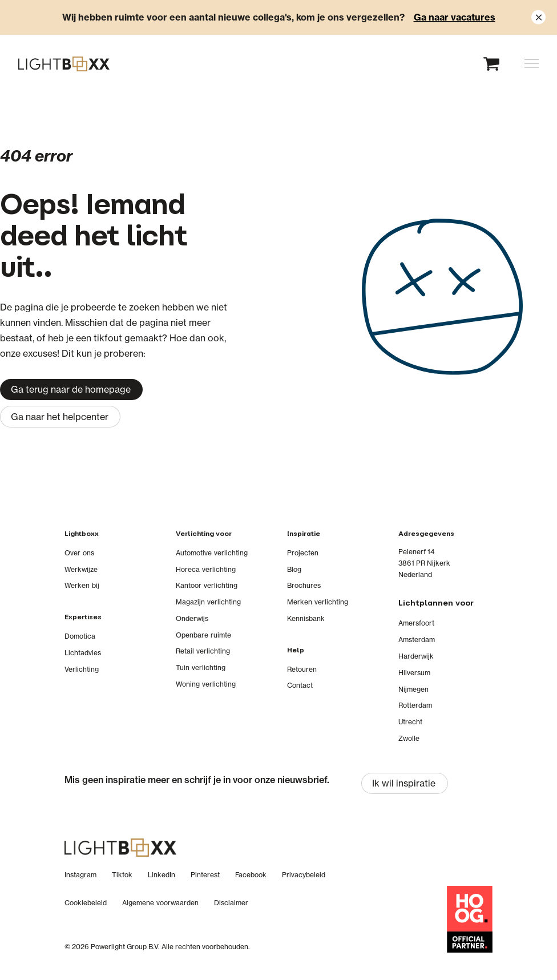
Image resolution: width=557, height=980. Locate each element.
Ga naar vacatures (455, 17)
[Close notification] (538, 17)
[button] (532, 63)
